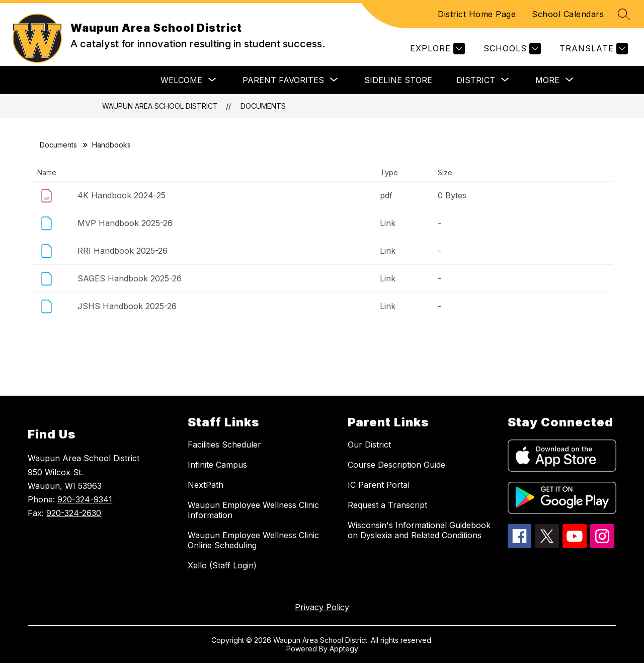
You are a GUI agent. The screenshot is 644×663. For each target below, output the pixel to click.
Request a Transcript (387, 505)
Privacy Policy (322, 607)
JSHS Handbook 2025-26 (127, 306)
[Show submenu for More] (547, 80)
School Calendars (568, 14)
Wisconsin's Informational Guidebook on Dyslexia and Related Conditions (419, 530)
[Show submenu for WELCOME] (181, 80)
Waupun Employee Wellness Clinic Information (253, 510)
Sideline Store (398, 80)
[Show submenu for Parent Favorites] (283, 80)
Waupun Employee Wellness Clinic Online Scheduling (253, 540)
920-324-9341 (85, 499)
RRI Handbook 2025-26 (123, 251)
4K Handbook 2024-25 (122, 195)
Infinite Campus (217, 465)
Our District (369, 445)
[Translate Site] (592, 49)
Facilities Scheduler (224, 445)
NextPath (206, 485)
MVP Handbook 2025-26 (125, 223)
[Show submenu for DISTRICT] (476, 80)
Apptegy (344, 649)
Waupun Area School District (160, 106)
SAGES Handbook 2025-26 (130, 278)
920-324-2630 (74, 513)
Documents (263, 106)
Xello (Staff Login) (222, 565)
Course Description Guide (396, 465)
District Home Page (477, 14)
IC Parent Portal (379, 485)
